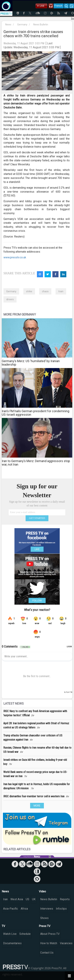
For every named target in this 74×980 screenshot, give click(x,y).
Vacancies (66, 943)
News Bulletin (41, 25)
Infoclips (61, 909)
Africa (24, 909)
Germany (22, 25)
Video (42, 891)
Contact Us (47, 953)
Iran (5, 899)
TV (3, 926)
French (58, 6)
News (8, 25)
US (28, 899)
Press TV (45, 926)
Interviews (47, 909)
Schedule (25, 934)
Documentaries (12, 943)
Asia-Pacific (11, 909)
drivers (10, 299)
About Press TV (50, 934)
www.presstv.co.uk (15, 257)
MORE (37, 806)
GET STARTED (37, 518)
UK (34, 899)
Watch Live (10, 934)
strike (29, 291)
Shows (44, 918)
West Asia (17, 899)
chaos (45, 291)
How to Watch (49, 943)
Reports (65, 899)
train (61, 291)
